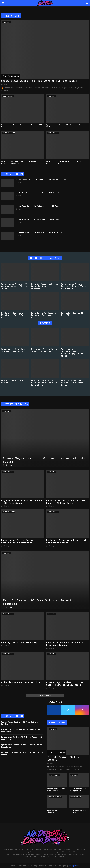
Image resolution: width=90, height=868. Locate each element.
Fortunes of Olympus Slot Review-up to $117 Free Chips (44, 383)
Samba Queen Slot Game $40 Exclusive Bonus (13, 351)
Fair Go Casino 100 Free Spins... (64, 759)
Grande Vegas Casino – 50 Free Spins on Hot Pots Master (39, 81)
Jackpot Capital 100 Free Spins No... (78, 790)
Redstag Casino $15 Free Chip (19, 643)
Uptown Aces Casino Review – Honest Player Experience (40, 219)
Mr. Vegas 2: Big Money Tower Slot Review (44, 351)
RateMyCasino (74, 866)
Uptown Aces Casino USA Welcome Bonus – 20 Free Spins (40, 206)
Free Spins (7, 22)
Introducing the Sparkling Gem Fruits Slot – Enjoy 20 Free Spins (73, 353)
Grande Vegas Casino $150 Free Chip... (56, 790)
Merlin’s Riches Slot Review (13, 382)
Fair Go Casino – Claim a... (55, 811)
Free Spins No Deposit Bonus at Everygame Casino (43, 315)
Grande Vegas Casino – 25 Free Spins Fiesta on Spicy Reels (65, 684)
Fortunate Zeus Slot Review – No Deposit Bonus (72, 383)
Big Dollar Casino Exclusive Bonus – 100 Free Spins (39, 193)
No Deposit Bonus (9, 133)
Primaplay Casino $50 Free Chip (73, 314)
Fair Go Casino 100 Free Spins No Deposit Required (45, 286)
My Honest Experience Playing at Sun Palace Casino (39, 233)
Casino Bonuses (8, 96)
